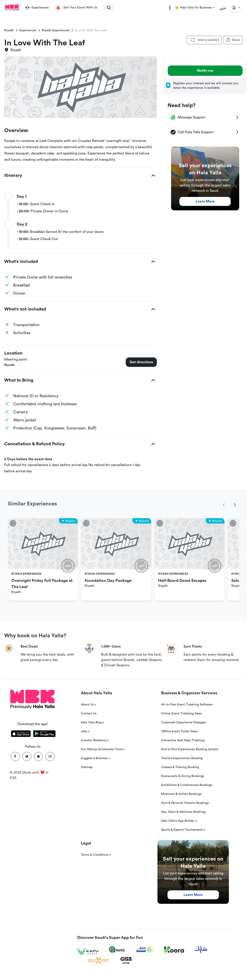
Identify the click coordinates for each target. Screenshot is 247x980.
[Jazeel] (145, 949)
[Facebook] (15, 756)
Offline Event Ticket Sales (179, 731)
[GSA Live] (126, 960)
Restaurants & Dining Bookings (183, 776)
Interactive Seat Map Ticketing (183, 740)
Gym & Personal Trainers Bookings (185, 803)
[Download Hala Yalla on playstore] (44, 734)
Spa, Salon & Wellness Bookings (183, 812)
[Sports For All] (99, 960)
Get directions (141, 362)
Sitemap (87, 767)
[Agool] (117, 949)
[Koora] (174, 950)
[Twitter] (27, 756)
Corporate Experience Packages (184, 722)
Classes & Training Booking (180, 767)
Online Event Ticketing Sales (181, 714)
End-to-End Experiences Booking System (190, 749)
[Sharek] (201, 950)
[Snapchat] (38, 756)
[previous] (224, 505)
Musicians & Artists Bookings (181, 794)
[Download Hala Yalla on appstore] (21, 734)
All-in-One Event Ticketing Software (187, 705)
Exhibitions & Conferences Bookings (187, 785)
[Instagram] (50, 756)
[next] (235, 505)
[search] (107, 8)
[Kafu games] (88, 951)
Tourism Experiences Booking (182, 758)
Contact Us (89, 714)
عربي (223, 8)
